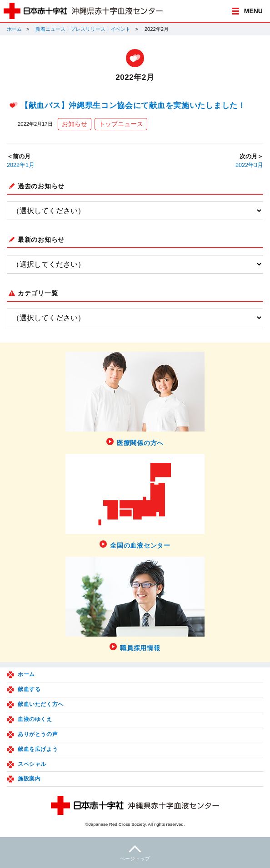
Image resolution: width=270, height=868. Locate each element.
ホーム (14, 29)
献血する (29, 689)
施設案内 (29, 779)
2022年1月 (21, 165)
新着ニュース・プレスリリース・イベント (83, 29)
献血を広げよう (38, 749)
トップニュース (121, 124)
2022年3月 (249, 165)
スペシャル (32, 764)
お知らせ (75, 124)
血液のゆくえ (35, 719)
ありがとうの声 (38, 734)
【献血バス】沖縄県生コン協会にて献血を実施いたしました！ (133, 105)
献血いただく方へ (41, 704)
